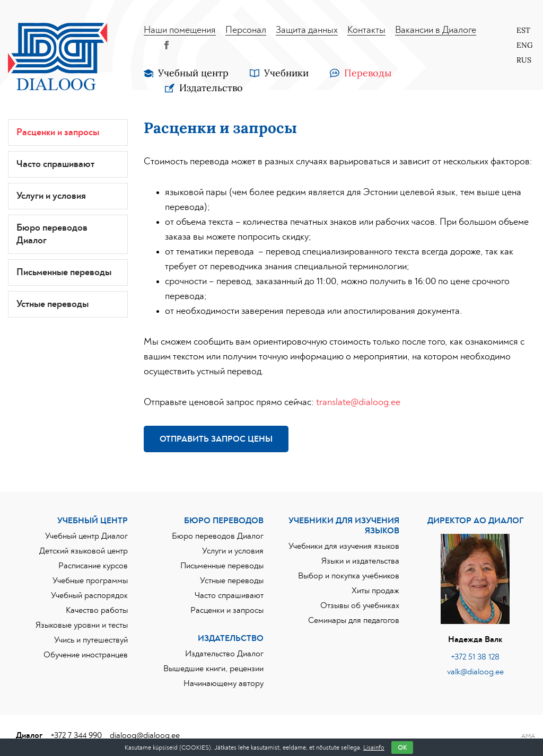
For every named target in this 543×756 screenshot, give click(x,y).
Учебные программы (90, 581)
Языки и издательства (360, 561)
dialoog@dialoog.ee (145, 735)
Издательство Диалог (224, 654)
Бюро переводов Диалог (52, 234)
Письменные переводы (64, 272)
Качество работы (97, 610)
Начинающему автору (224, 683)
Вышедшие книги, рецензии (213, 669)
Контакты (366, 30)
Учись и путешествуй (91, 640)
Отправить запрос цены (216, 439)
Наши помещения (180, 30)
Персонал (246, 30)
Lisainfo (374, 748)
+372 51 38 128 (475, 657)
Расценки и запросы (58, 133)
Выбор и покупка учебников (349, 576)
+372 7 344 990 (76, 735)
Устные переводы (52, 304)
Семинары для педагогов (354, 620)
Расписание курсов (93, 566)
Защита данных (307, 30)
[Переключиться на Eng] (520, 45)
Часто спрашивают (55, 164)
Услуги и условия (51, 196)
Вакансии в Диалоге (436, 30)
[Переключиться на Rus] (520, 60)
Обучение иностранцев (86, 655)
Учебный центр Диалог (86, 536)
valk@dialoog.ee (475, 672)
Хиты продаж (375, 591)
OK (402, 748)
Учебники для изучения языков (344, 546)
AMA (528, 736)
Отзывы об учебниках (360, 605)
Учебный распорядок (89, 595)
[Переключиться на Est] (520, 30)
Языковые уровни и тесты (82, 625)
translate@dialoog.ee (358, 402)
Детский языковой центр (84, 551)
